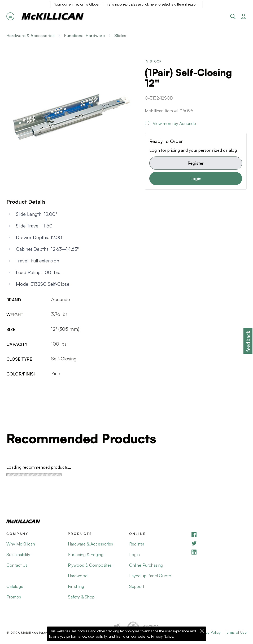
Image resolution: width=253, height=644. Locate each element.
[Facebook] (219, 535)
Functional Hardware (84, 35)
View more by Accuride (170, 123)
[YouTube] (219, 543)
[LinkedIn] (219, 552)
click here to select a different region (170, 4)
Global (94, 4)
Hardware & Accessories (30, 35)
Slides (120, 35)
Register (196, 163)
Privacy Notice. (163, 636)
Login (196, 178)
